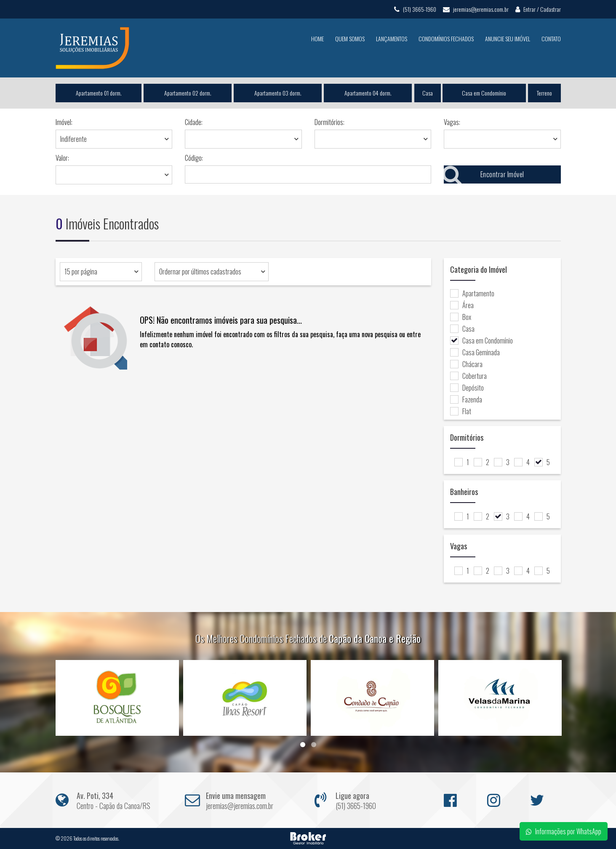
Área (462, 305)
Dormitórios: (329, 122)
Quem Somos (350, 39)
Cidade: (194, 122)
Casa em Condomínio (484, 93)
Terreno (544, 93)
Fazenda (466, 399)
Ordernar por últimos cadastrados (200, 271)
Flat (461, 411)
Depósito (467, 388)
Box (461, 317)
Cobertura (468, 376)
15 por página (81, 271)
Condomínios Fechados (446, 39)
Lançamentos (392, 39)
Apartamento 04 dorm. (368, 93)
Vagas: (452, 122)
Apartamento (472, 293)
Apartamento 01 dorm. (98, 93)
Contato (551, 39)
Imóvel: (64, 122)
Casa (428, 93)
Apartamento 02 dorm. (187, 93)
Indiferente (73, 139)
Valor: (62, 158)
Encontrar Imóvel (484, 174)
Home (317, 39)
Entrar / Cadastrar (538, 9)
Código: (194, 158)
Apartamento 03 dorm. (278, 93)
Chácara (466, 364)
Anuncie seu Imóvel (508, 39)
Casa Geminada (475, 352)
